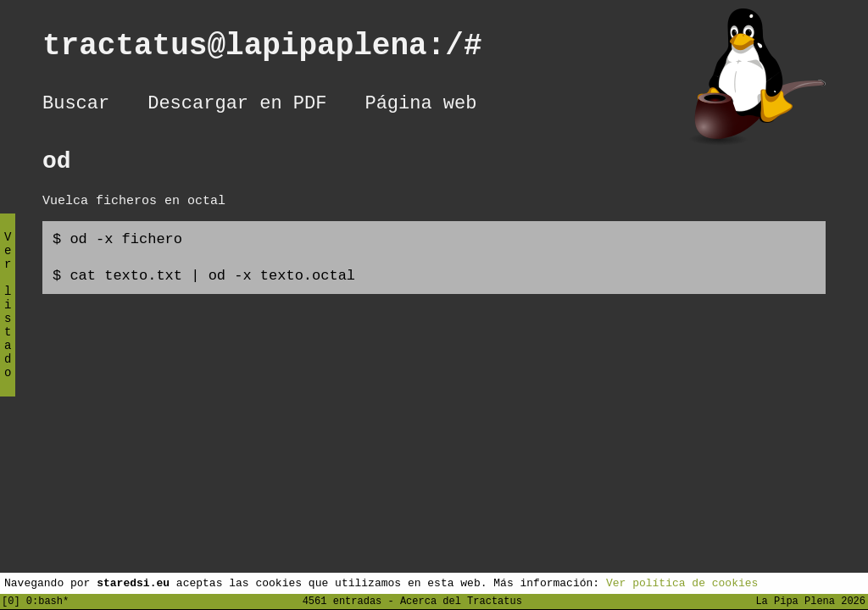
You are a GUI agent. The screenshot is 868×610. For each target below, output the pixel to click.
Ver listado (8, 319)
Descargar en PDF (237, 106)
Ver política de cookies (682, 582)
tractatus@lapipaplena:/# (281, 50)
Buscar (76, 106)
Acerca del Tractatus (461, 600)
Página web (420, 106)
